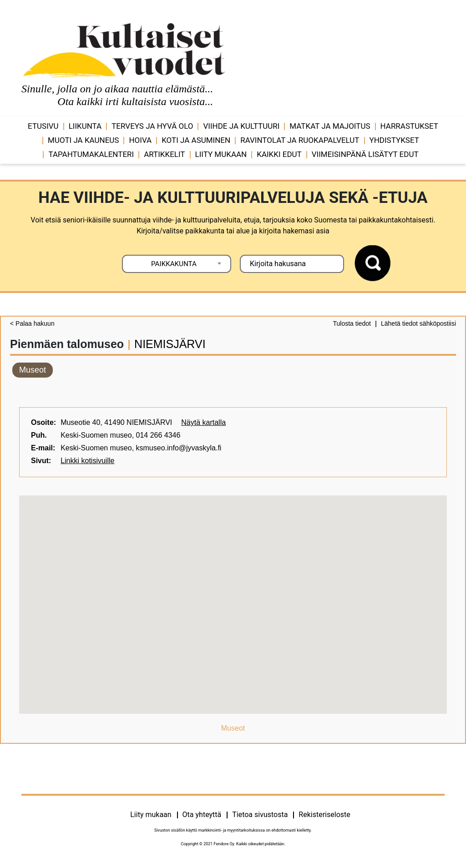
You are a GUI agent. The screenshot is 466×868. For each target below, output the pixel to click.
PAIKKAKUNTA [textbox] (174, 264)
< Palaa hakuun (32, 323)
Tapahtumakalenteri (91, 154)
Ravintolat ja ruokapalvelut (300, 140)
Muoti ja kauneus (83, 140)
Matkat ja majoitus (330, 126)
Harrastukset (409, 126)
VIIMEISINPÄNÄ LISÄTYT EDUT (365, 154)
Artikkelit (164, 154)
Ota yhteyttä (202, 815)
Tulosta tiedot (352, 323)
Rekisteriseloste (324, 815)
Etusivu (43, 126)
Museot (33, 370)
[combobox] (177, 264)
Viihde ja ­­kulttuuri (241, 126)
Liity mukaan (221, 154)
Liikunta (85, 126)
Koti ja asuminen (196, 140)
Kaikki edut (279, 154)
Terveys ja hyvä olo (152, 126)
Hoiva (140, 140)
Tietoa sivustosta (260, 815)
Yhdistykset (394, 140)
